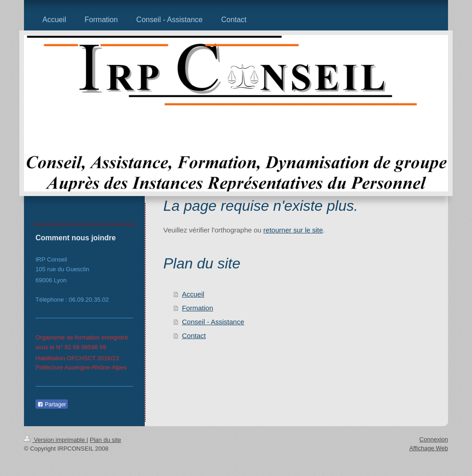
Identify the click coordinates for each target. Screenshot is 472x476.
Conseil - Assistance (213, 322)
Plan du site (106, 440)
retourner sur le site (293, 230)
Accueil (193, 294)
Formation (198, 308)
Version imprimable (55, 440)
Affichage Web (429, 448)
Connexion (434, 439)
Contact (194, 336)
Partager (52, 405)
